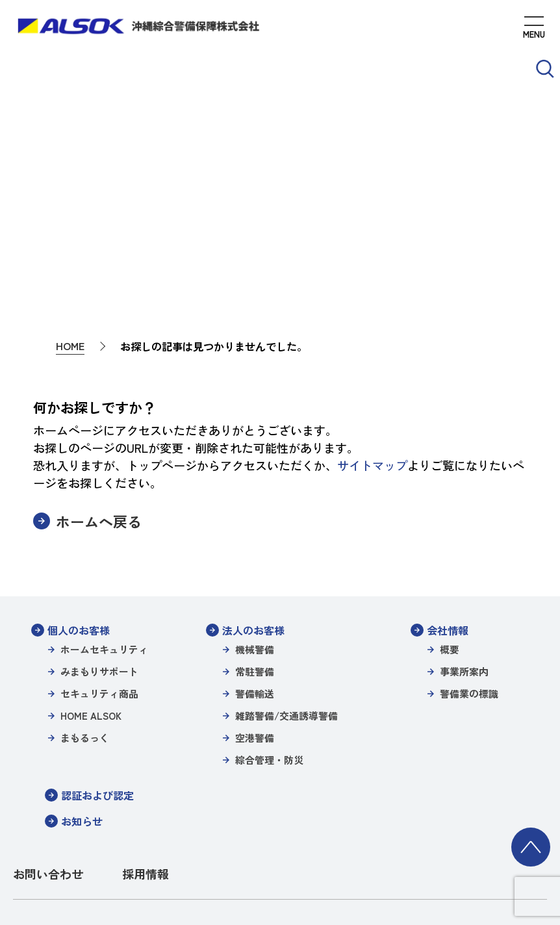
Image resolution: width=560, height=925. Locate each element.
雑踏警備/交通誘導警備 (286, 586)
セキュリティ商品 (99, 564)
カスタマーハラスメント (358, 835)
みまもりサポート (99, 542)
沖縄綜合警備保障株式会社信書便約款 (252, 817)
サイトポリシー (143, 800)
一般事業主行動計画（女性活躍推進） (227, 835)
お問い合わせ (48, 744)
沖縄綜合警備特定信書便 (121, 817)
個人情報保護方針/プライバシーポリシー (263, 800)
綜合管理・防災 (269, 630)
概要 (450, 520)
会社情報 (448, 501)
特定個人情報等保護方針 (401, 800)
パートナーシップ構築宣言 (388, 817)
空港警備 (255, 608)
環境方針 (468, 817)
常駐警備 (255, 542)
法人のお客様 (253, 501)
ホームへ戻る (99, 392)
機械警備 (255, 520)
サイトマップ (372, 336)
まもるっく (85, 608)
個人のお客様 (79, 501)
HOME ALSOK (91, 586)
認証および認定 (97, 666)
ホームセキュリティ (104, 520)
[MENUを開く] (534, 29)
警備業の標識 (469, 564)
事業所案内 (464, 542)
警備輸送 (255, 564)
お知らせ (82, 692)
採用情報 (146, 744)
